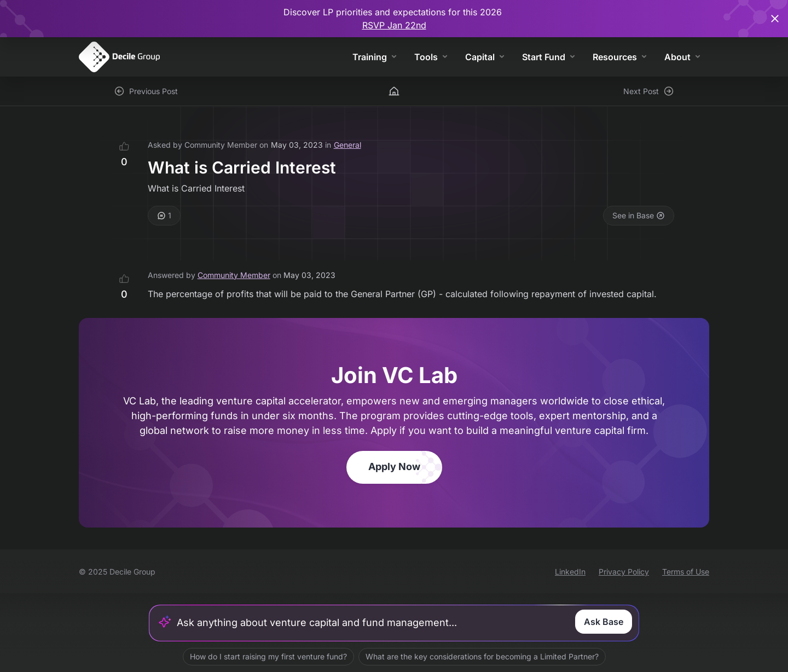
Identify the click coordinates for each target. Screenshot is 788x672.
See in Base (639, 215)
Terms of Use (686, 572)
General (347, 145)
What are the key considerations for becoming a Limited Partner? (482, 656)
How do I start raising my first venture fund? (268, 656)
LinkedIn (570, 572)
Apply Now (394, 467)
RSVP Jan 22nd (394, 25)
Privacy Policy (624, 572)
